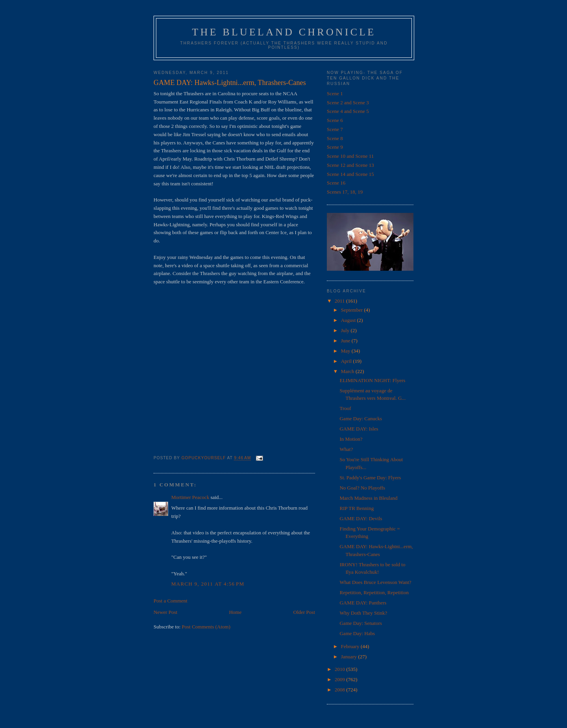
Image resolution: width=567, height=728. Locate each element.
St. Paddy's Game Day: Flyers (370, 478)
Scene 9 (335, 147)
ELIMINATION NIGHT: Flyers (372, 380)
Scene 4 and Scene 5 (348, 111)
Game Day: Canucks (361, 419)
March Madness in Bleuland (368, 498)
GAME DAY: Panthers (363, 603)
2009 (340, 679)
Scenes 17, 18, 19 (345, 192)
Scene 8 (335, 138)
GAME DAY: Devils (361, 518)
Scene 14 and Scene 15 (350, 174)
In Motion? (351, 439)
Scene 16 (336, 183)
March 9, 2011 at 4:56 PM (208, 584)
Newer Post (165, 612)
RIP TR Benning (357, 508)
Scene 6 (335, 120)
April (347, 361)
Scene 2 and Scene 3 (348, 103)
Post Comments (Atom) (206, 627)
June (346, 341)
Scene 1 (335, 93)
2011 (340, 301)
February (351, 646)
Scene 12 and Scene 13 (350, 165)
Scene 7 (335, 129)
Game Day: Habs (357, 633)
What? (346, 449)
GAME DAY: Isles (359, 429)
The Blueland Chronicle (284, 32)
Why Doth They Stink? (363, 613)
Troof (345, 408)
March (348, 371)
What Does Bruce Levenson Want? (375, 582)
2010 (340, 669)
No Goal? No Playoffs (362, 488)
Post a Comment (170, 601)
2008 (340, 690)
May (346, 351)
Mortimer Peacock (190, 497)
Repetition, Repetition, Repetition (374, 592)
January (350, 657)
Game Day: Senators (361, 623)
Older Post (304, 612)
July (346, 330)
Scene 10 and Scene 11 (350, 156)
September (353, 310)
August (349, 320)
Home (235, 612)
